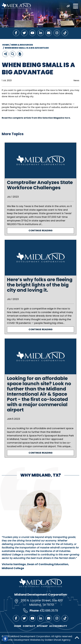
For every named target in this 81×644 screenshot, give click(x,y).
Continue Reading (41, 230)
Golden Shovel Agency (58, 640)
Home (18, 626)
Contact (29, 626)
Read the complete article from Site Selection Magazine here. (36, 118)
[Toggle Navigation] (76, 6)
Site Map (42, 626)
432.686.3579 (49, 611)
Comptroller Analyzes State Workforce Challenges (40, 185)
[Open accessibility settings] (5, 639)
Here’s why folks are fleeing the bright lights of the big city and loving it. (40, 285)
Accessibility (58, 626)
